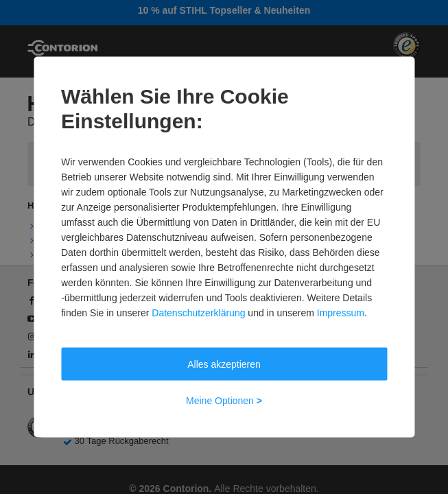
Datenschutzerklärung (198, 313)
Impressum (341, 313)
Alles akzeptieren (224, 364)
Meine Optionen (224, 401)
